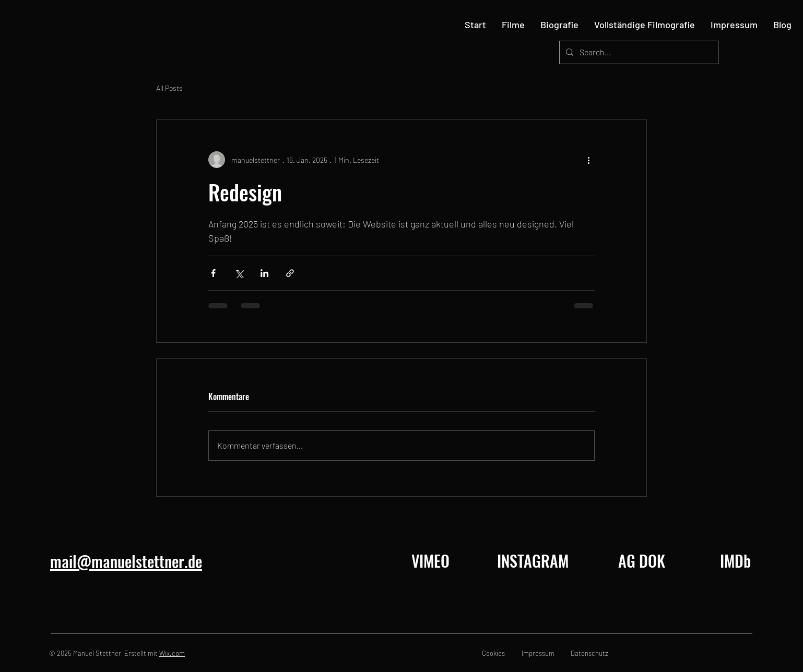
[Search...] (638, 52)
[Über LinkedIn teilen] (264, 273)
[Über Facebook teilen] (213, 273)
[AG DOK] (642, 561)
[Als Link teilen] (290, 273)
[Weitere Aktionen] (588, 160)
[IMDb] (735, 561)
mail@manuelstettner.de (126, 561)
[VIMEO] (430, 561)
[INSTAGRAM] (533, 561)
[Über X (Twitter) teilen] (239, 273)
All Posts (169, 88)
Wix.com (172, 653)
